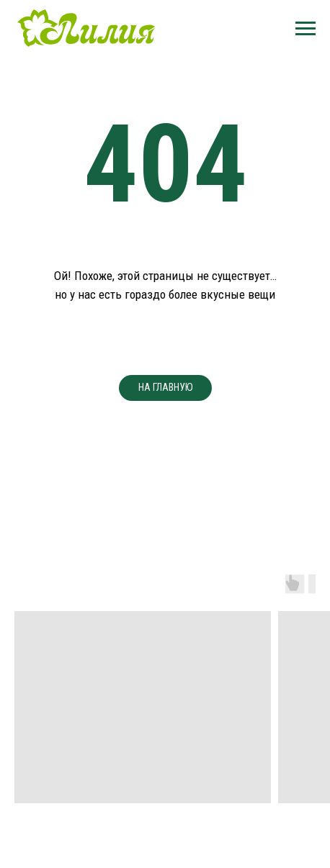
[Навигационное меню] (306, 29)
